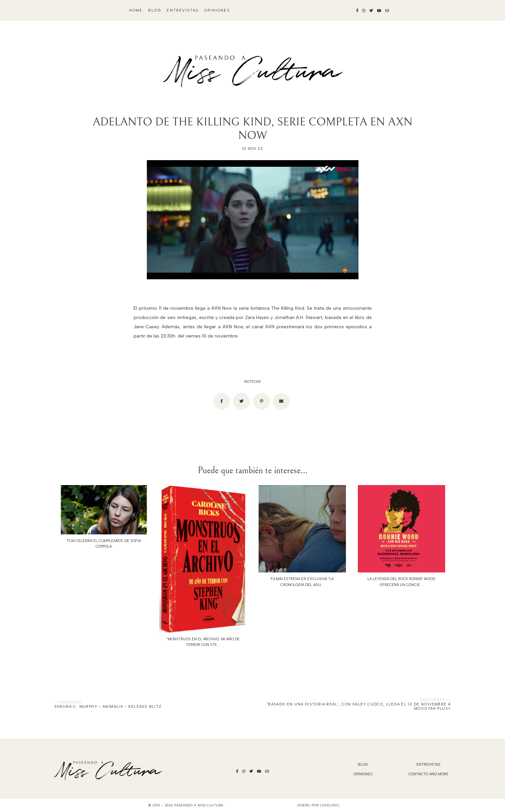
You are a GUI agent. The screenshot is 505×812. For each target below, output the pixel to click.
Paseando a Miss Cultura (199, 805)
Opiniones (217, 10)
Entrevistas (183, 10)
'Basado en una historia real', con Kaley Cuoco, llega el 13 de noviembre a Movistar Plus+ (359, 706)
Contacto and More (428, 774)
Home (136, 10)
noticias (252, 382)
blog (155, 10)
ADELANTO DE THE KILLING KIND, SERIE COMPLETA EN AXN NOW (252, 129)
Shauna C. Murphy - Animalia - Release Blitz (108, 707)
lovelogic (330, 805)
